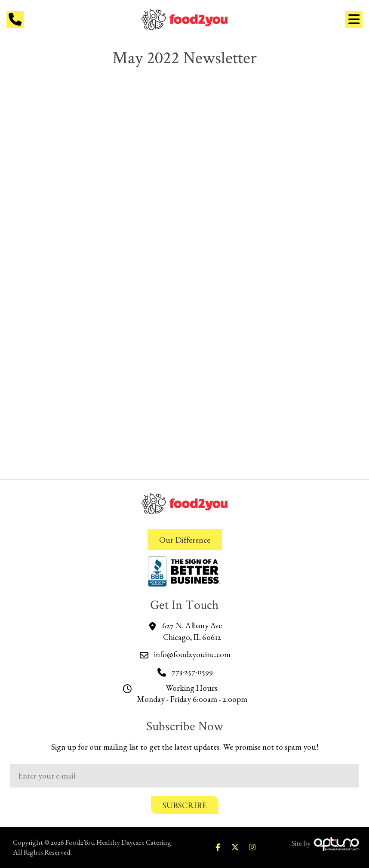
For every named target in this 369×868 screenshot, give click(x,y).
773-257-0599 (192, 672)
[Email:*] (184, 776)
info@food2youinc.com (192, 654)
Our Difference (185, 540)
